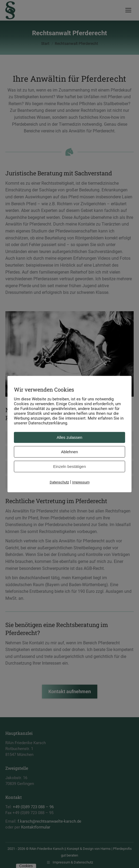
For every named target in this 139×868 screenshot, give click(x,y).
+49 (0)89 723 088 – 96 (33, 807)
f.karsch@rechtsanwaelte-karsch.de (49, 821)
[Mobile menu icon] (128, 10)
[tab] (69, 437)
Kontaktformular (36, 827)
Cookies (26, 866)
